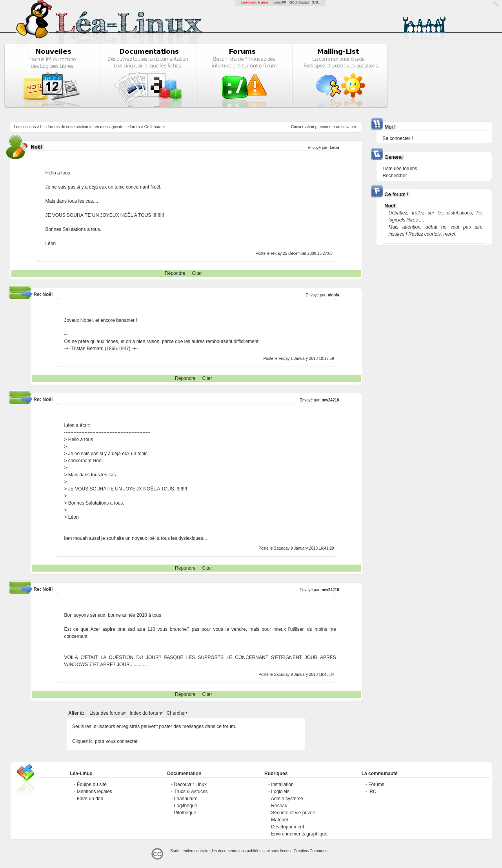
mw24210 (330, 400)
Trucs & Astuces (191, 792)
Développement (287, 827)
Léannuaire (186, 799)
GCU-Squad (299, 2)
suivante (348, 127)
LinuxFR (280, 2)
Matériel (279, 820)
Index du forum (145, 713)
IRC (372, 792)
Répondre (175, 273)
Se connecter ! (397, 138)
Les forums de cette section (64, 127)
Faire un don (90, 799)
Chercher (176, 713)
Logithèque (186, 806)
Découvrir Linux (190, 784)
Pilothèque (185, 813)
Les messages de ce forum (116, 127)
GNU (316, 2)
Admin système (287, 799)
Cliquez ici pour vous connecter (105, 741)
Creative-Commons (311, 851)
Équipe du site (92, 784)
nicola (334, 295)
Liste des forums (107, 713)
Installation (282, 784)
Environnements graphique (299, 834)
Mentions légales (95, 792)
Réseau (279, 806)
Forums (376, 784)
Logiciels (280, 792)
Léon (335, 148)
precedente (325, 127)
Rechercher (395, 176)
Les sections (25, 127)
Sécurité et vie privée (293, 813)
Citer (197, 273)
